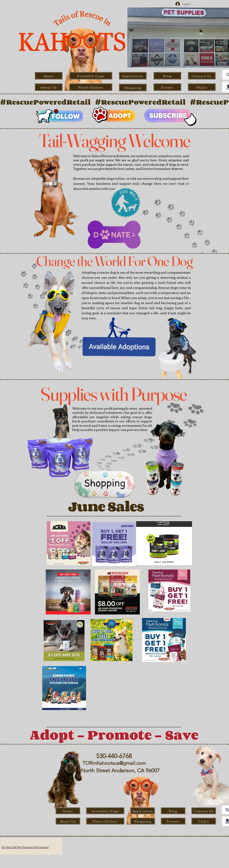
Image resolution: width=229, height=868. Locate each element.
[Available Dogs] (91, 76)
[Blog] (167, 76)
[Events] (167, 87)
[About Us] (49, 87)
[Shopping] (133, 87)
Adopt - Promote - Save (114, 735)
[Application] (133, 76)
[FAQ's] (202, 87)
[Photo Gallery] (91, 87)
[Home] (49, 76)
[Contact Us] (202, 76)
